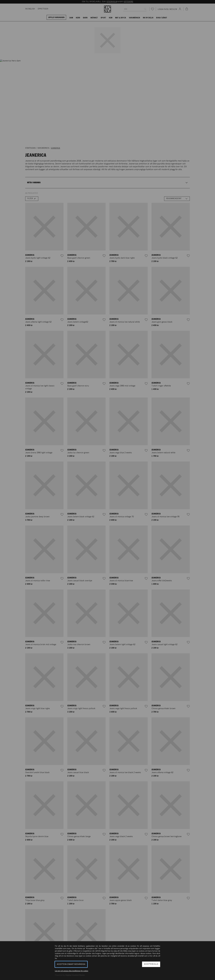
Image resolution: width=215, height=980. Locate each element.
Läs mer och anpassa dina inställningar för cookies (72, 971)
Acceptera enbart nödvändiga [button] (71, 964)
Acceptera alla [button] (151, 964)
